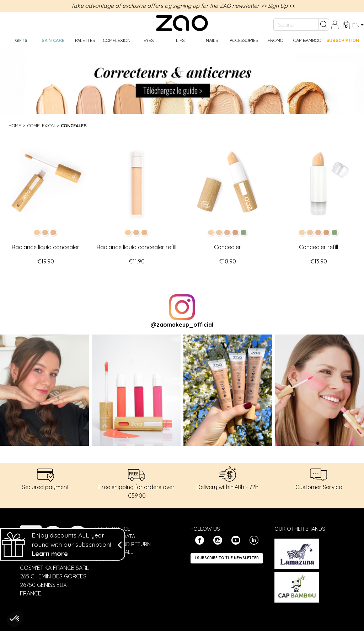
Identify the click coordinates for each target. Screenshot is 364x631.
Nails (212, 40)
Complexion (117, 40)
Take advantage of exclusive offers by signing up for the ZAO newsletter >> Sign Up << (183, 6)
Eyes (149, 40)
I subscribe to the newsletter (227, 558)
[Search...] (296, 25)
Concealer (74, 125)
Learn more (50, 557)
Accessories (244, 40)
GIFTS (21, 40)
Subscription (342, 40)
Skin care (53, 40)
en (356, 25)
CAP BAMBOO (307, 40)
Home (15, 125)
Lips (180, 40)
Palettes (85, 40)
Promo (275, 40)
